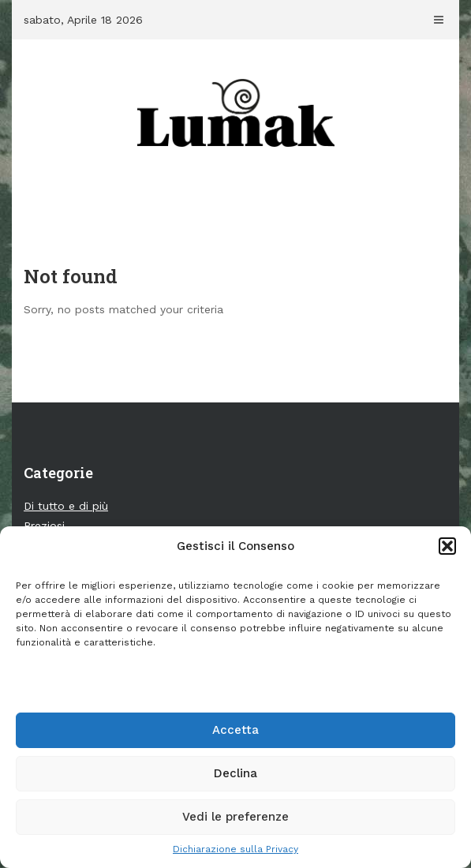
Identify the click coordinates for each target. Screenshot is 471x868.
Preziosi (44, 526)
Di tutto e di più (66, 506)
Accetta (235, 730)
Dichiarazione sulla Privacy (235, 849)
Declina (235, 773)
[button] (447, 546)
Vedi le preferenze (235, 817)
